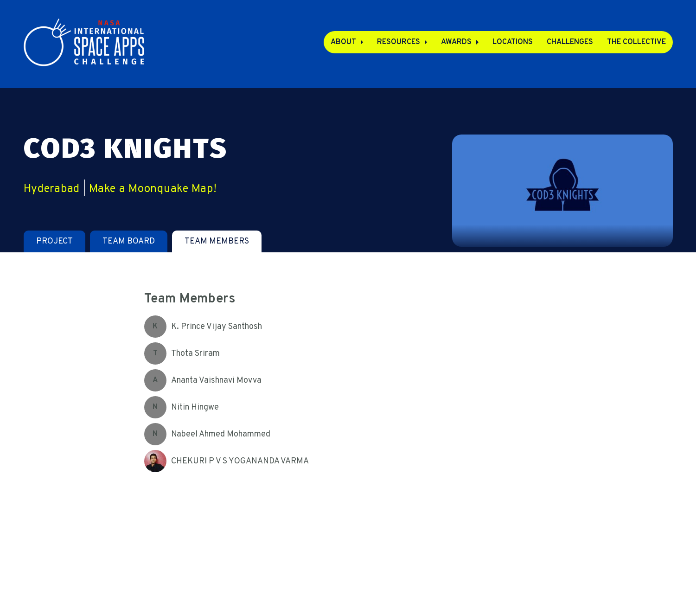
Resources (399, 42)
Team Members (217, 241)
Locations (513, 42)
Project (54, 241)
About (343, 42)
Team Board (129, 241)
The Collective (636, 42)
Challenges (570, 42)
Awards (456, 42)
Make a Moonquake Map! (153, 189)
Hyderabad (52, 189)
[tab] (54, 241)
